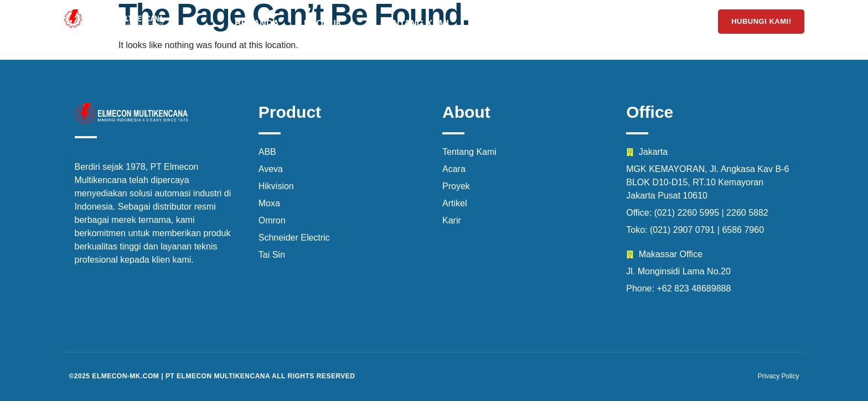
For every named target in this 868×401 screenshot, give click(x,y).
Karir (607, 24)
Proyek (493, 24)
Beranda (257, 24)
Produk (330, 24)
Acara (552, 24)
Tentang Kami (415, 24)
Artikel (665, 24)
